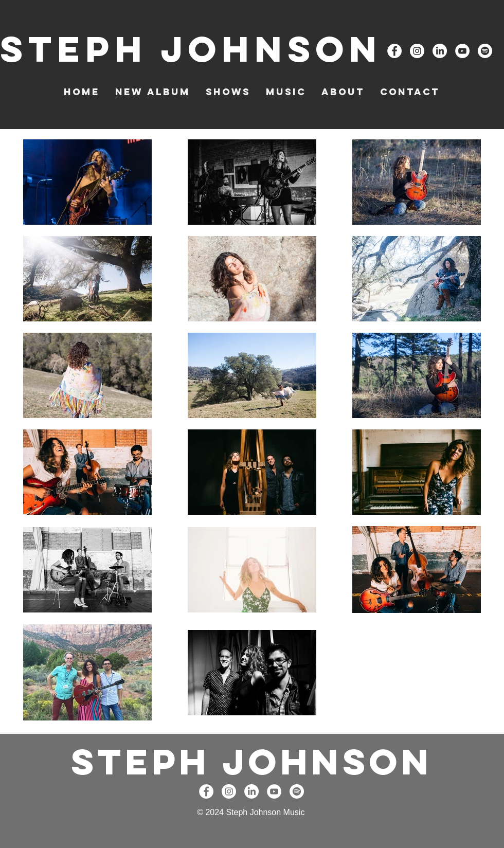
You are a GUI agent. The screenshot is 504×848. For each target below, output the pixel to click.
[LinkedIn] (440, 51)
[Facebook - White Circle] (394, 51)
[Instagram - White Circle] (417, 51)
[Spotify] (485, 51)
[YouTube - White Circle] (462, 51)
